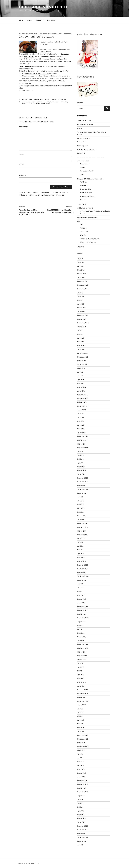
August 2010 (82, 841)
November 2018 (83, 482)
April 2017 (81, 554)
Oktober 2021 (82, 361)
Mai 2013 (80, 716)
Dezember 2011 (82, 781)
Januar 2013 (81, 731)
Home (21, 20)
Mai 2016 (80, 591)
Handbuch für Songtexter (85, 124)
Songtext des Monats (87, 171)
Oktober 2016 (82, 573)
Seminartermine (86, 77)
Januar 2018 (81, 520)
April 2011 (81, 811)
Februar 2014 (82, 682)
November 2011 (83, 784)
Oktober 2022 (82, 319)
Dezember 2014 (83, 644)
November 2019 (83, 440)
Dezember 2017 (82, 523)
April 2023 (81, 304)
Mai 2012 (80, 762)
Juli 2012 (80, 754)
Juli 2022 (80, 330)
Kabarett (63, 102)
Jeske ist (29, 20)
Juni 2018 (80, 501)
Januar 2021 (81, 391)
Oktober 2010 (82, 834)
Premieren (83, 182)
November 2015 (83, 610)
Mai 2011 (80, 807)
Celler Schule (29, 57)
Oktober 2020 (82, 402)
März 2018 (81, 512)
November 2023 (83, 285)
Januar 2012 (81, 777)
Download (61, 66)
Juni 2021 (80, 376)
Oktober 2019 (82, 444)
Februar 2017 (82, 561)
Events (80, 128)
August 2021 (81, 368)
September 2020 (83, 406)
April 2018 (81, 508)
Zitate (82, 175)
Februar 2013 (82, 728)
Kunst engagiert (82, 146)
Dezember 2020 (83, 395)
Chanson (31, 102)
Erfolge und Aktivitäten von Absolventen (49, 99)
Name (21, 154)
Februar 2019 (82, 470)
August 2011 (81, 796)
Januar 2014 (81, 686)
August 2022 (81, 327)
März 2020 (81, 429)
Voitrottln (50, 76)
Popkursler (83, 228)
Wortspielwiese (85, 164)
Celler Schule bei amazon (90, 34)
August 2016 (81, 580)
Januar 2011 (81, 822)
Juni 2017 (80, 546)
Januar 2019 (81, 474)
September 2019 (83, 448)
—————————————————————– (90, 157)
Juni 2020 (81, 417)
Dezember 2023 (83, 281)
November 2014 (83, 648)
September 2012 (83, 747)
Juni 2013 (80, 712)
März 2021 (81, 383)
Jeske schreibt (82, 204)
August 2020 (82, 410)
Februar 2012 (82, 773)
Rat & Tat (83, 235)
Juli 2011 (80, 799)
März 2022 (81, 342)
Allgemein (26, 99)
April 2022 (81, 338)
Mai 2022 (80, 334)
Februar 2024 (82, 274)
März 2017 (81, 557)
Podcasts (83, 200)
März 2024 (81, 270)
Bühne (24, 102)
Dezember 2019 (83, 436)
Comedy (39, 102)
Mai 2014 (80, 671)
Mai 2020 (80, 421)
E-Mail (21, 165)
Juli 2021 (80, 372)
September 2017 (83, 535)
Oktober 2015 (82, 614)
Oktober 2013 (82, 697)
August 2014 (81, 660)
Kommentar (24, 127)
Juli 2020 (80, 414)
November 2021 (83, 357)
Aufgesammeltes (83, 161)
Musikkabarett (28, 104)
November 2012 (83, 739)
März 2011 (81, 815)
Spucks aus (54, 78)
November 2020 (83, 399)
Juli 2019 (80, 451)
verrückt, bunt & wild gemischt (90, 239)
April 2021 (81, 380)
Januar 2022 (81, 349)
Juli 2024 (80, 259)
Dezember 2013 (83, 690)
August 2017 (81, 538)
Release (82, 167)
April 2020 (81, 425)
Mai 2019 (80, 459)
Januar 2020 (81, 433)
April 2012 (81, 765)
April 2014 (81, 675)
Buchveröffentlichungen (88, 196)
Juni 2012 (80, 758)
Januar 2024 (81, 277)
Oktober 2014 (82, 652)
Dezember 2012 (82, 735)
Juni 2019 (80, 455)
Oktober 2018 (82, 486)
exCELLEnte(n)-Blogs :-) (85, 208)
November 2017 (83, 527)
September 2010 (83, 837)
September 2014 (83, 656)
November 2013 (83, 694)
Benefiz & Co (84, 185)
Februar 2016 (82, 599)
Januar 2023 (81, 312)
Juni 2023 (80, 296)
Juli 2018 (80, 497)
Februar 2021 (82, 387)
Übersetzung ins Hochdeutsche (37, 73)
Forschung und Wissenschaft (87, 149)
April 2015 (81, 629)
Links (79, 221)
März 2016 (81, 595)
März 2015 (81, 633)
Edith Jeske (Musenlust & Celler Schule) (55, 34)
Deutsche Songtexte (44, 7)
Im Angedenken (82, 142)
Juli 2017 (80, 542)
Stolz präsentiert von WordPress (29, 863)
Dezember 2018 (83, 478)
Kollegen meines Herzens (88, 242)
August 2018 (81, 493)
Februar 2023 (82, 308)
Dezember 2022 (83, 315)
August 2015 (81, 622)
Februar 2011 (82, 818)
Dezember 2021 (82, 353)
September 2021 (83, 364)
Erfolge (46, 102)
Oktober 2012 (82, 743)
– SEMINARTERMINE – (85, 121)
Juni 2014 (80, 667)
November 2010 (83, 830)
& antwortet (51, 20)
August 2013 (81, 705)
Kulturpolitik (81, 153)
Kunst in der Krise (85, 189)
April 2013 (81, 720)
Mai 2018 (80, 504)
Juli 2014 (80, 663)
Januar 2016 (81, 603)
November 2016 (83, 569)
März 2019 (81, 467)
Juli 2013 (80, 709)
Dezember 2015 (83, 607)
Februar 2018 (82, 516)
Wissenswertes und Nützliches (87, 218)
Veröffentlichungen (86, 193)
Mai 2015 (80, 625)
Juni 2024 (80, 262)
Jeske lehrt (40, 20)
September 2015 (83, 618)
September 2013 (83, 701)
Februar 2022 (82, 346)
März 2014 (81, 678)
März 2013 (81, 724)
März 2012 (81, 769)
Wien (48, 104)
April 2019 (81, 463)
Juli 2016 (80, 584)
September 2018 (83, 489)
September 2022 (83, 323)
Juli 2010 (80, 845)
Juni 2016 (80, 588)
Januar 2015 (81, 641)
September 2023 (83, 289)
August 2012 (81, 750)
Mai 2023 (80, 300)
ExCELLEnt (54, 102)
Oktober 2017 (82, 531)
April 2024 (81, 266)
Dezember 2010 (83, 826)
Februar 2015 (82, 637)
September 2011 (83, 792)
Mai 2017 (80, 550)
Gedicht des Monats (84, 138)
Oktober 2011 (82, 788)
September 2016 (83, 576)
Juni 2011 (80, 803)
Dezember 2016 (83, 565)
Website (22, 175)
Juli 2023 (80, 293)
